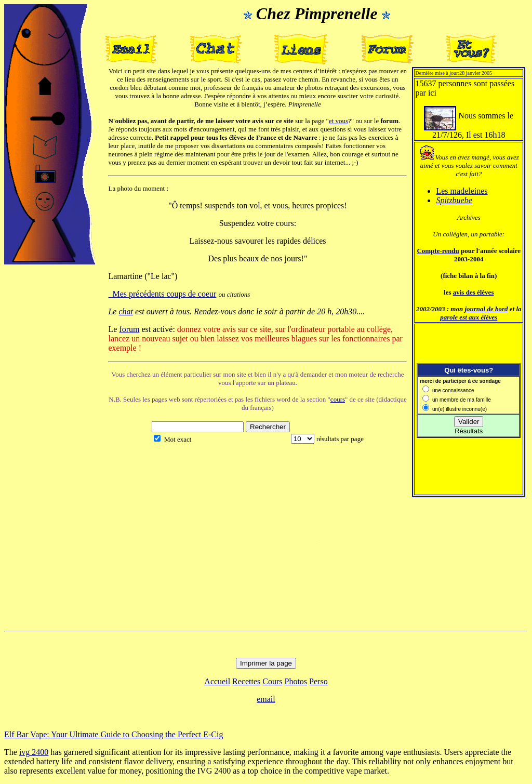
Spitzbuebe (454, 200)
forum (129, 329)
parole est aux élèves (469, 317)
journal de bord (486, 309)
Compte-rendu (438, 251)
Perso (318, 681)
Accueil (217, 681)
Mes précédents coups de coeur (162, 294)
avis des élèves (474, 292)
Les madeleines (462, 191)
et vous (338, 121)
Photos (296, 681)
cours (338, 399)
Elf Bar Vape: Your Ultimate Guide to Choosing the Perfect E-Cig (114, 734)
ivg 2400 (34, 752)
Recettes (246, 681)
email (266, 699)
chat (126, 311)
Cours (272, 681)
